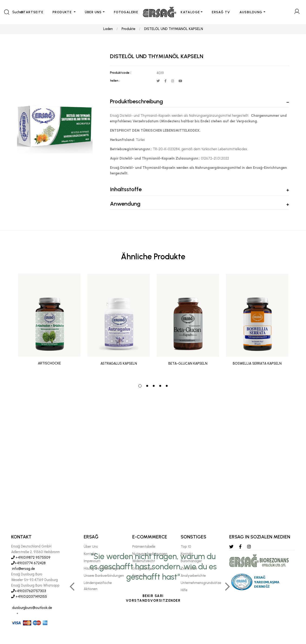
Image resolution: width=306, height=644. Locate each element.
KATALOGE (190, 12)
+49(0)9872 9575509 (31, 557)
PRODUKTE (63, 12)
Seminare (140, 576)
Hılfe (184, 590)
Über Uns (91, 547)
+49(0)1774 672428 (28, 563)
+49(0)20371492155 (29, 597)
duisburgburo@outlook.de (32, 608)
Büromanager (191, 561)
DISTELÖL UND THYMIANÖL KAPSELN (174, 29)
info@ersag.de (23, 569)
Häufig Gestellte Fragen (102, 568)
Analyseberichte (193, 576)
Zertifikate (189, 568)
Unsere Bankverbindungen (104, 576)
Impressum (92, 561)
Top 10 (186, 547)
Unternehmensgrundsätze (201, 583)
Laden (108, 29)
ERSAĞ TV (221, 12)
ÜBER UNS (93, 12)
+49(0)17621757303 (29, 591)
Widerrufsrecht (144, 561)
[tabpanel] (49, 326)
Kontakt (90, 554)
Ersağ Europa (143, 568)
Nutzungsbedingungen (150, 554)
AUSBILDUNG (251, 12)
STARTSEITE (32, 12)
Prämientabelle (144, 547)
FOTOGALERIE (126, 12)
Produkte (128, 29)
